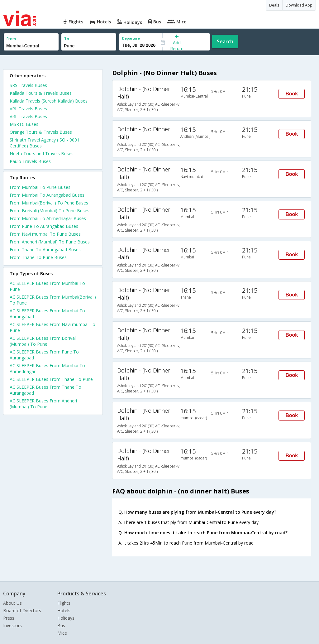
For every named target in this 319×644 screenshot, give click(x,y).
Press (9, 618)
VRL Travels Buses (28, 109)
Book (292, 94)
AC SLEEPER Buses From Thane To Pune (51, 379)
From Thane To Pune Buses (38, 257)
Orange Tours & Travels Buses (41, 132)
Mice (62, 633)
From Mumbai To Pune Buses (40, 187)
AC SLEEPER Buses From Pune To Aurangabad (44, 355)
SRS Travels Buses (28, 85)
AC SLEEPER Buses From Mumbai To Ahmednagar (47, 368)
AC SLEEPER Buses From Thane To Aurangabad (45, 390)
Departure (131, 38)
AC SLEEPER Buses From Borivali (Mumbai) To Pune (43, 341)
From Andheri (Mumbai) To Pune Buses (50, 242)
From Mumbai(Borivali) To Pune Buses (49, 203)
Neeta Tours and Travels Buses (42, 154)
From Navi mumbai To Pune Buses (45, 234)
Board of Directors (22, 610)
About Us (12, 603)
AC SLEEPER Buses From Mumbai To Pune (47, 286)
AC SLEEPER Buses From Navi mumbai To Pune (52, 327)
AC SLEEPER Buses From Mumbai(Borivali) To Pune (53, 300)
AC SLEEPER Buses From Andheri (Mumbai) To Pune (43, 404)
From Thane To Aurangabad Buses (45, 250)
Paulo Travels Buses (30, 161)
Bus (61, 625)
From (11, 39)
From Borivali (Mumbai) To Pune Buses (50, 211)
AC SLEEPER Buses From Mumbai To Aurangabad (47, 314)
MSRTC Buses (24, 124)
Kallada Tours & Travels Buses (41, 93)
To (67, 39)
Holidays (66, 618)
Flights (64, 603)
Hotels (64, 610)
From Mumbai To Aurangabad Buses (47, 195)
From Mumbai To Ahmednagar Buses (48, 218)
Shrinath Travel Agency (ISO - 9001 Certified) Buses (45, 143)
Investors (12, 625)
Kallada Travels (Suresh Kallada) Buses (49, 101)
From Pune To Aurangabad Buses (44, 226)
